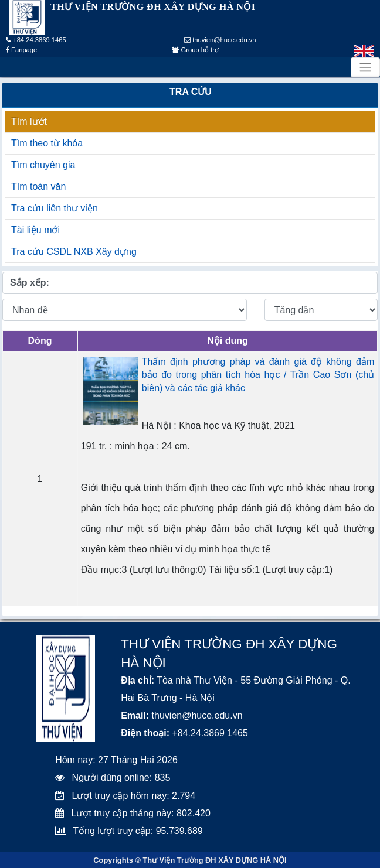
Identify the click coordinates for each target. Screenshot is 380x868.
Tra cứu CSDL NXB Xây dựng (74, 252)
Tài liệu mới (35, 230)
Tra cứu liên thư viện (55, 208)
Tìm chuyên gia (43, 165)
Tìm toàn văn (38, 187)
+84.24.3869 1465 (36, 40)
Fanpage (21, 50)
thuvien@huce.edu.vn (220, 40)
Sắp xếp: (30, 283)
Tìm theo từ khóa (47, 143)
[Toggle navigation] (365, 67)
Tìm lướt (29, 122)
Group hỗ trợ (195, 50)
